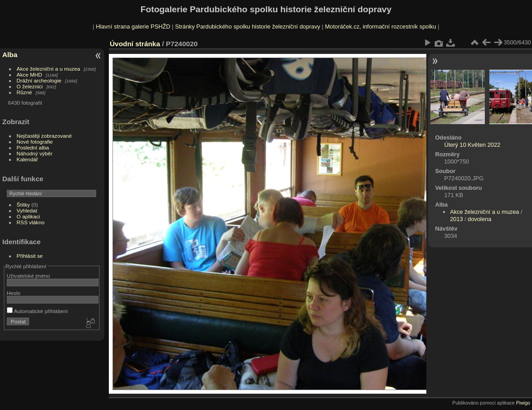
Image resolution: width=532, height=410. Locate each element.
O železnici (30, 86)
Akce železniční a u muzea (49, 69)
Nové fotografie (35, 142)
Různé (24, 92)
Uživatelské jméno (28, 276)
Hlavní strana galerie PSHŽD (133, 27)
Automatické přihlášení (37, 311)
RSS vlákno (31, 222)
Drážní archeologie (39, 80)
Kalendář (27, 159)
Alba (10, 55)
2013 (456, 219)
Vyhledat (27, 210)
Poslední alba (33, 147)
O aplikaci (29, 216)
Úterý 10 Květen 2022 (472, 145)
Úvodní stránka (135, 44)
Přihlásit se (30, 256)
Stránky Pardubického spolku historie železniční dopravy (248, 27)
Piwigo (523, 403)
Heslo (14, 293)
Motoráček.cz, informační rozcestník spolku (380, 27)
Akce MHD (29, 75)
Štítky (23, 205)
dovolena (479, 219)
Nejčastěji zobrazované (44, 136)
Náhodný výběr (35, 153)
